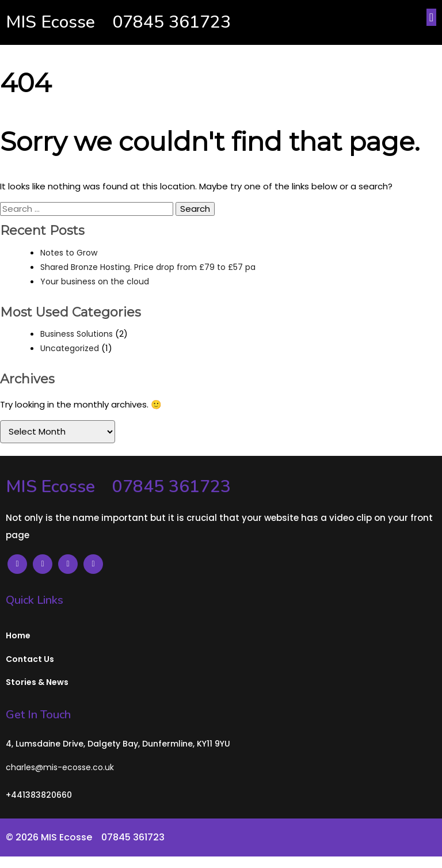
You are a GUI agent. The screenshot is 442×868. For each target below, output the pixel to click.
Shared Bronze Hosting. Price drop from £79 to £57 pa (148, 267)
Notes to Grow (69, 253)
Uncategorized (70, 348)
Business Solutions (77, 334)
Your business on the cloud (95, 281)
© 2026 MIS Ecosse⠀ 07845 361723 (85, 837)
